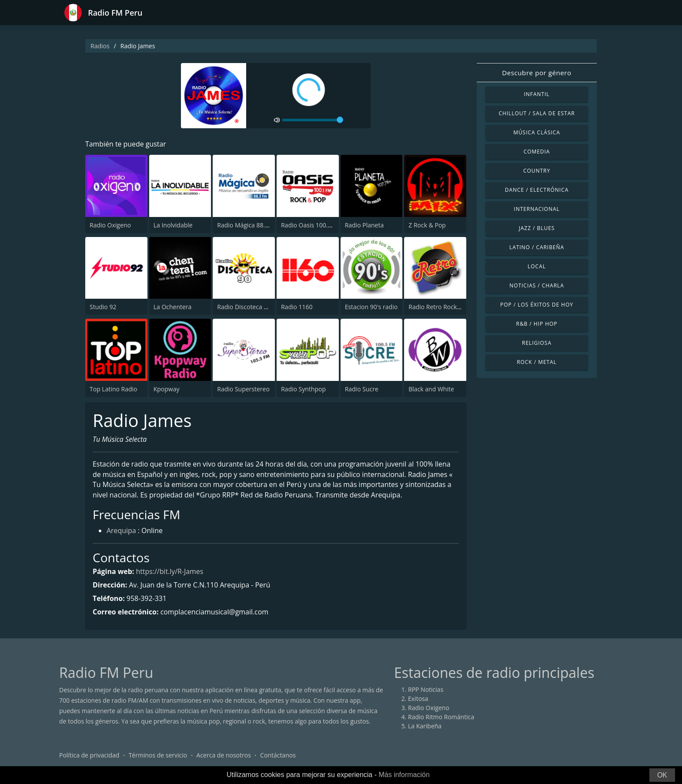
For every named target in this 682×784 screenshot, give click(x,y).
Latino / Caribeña (537, 247)
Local (537, 266)
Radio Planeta (364, 225)
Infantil (537, 94)
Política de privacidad (89, 756)
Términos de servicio (158, 756)
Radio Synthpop (303, 389)
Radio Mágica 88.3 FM (248, 225)
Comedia (537, 152)
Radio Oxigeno (110, 225)
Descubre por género (537, 73)
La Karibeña (425, 726)
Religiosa (537, 343)
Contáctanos (278, 756)
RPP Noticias (426, 690)
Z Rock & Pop (427, 225)
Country (537, 171)
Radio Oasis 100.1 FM (311, 225)
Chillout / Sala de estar (537, 113)
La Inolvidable (173, 225)
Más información (404, 775)
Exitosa (418, 699)
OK (662, 775)
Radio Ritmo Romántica (441, 717)
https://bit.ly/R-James (170, 572)
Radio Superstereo (243, 389)
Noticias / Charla (537, 285)
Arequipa (121, 531)
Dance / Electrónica (537, 190)
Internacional (537, 209)
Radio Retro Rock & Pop (442, 307)
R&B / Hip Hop (537, 324)
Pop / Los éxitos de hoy (537, 305)
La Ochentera (173, 307)
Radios (100, 46)
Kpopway (167, 389)
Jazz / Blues (537, 228)
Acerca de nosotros (224, 756)
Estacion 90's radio (371, 307)
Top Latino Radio (114, 389)
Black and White (431, 389)
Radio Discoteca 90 (244, 307)
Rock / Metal (537, 362)
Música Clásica (537, 132)
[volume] (313, 120)
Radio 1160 (297, 307)
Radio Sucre (362, 389)
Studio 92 (103, 307)
